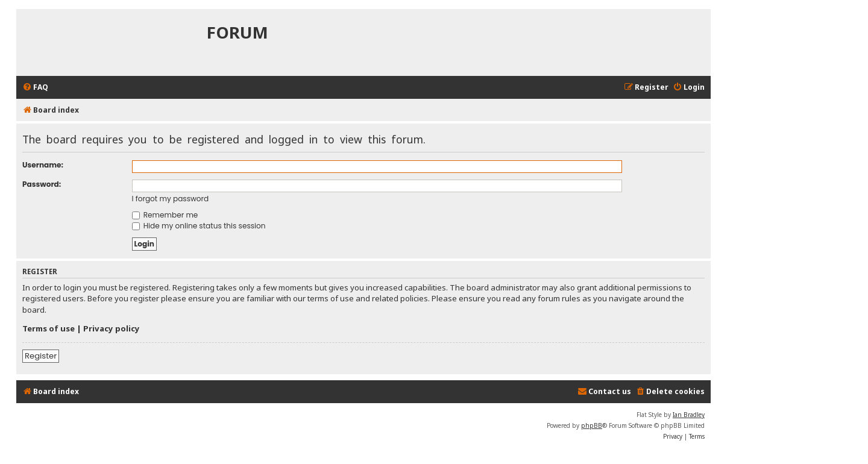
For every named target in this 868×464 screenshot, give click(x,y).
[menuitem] (35, 88)
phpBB (592, 425)
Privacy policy (112, 328)
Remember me (165, 215)
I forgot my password (171, 199)
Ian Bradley (689, 415)
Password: (42, 184)
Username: (43, 165)
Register (41, 356)
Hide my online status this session (199, 226)
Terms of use (49, 328)
